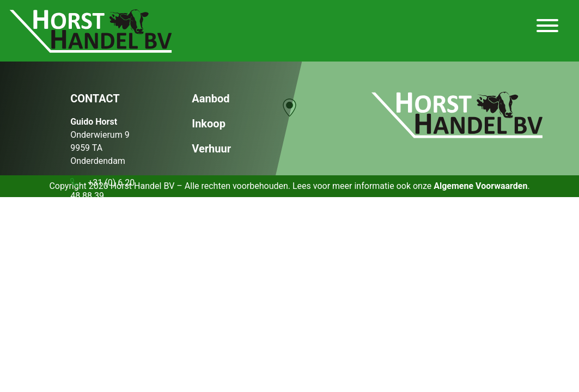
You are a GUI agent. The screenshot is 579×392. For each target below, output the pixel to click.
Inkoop (209, 124)
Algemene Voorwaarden (480, 186)
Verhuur (211, 149)
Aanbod (211, 99)
